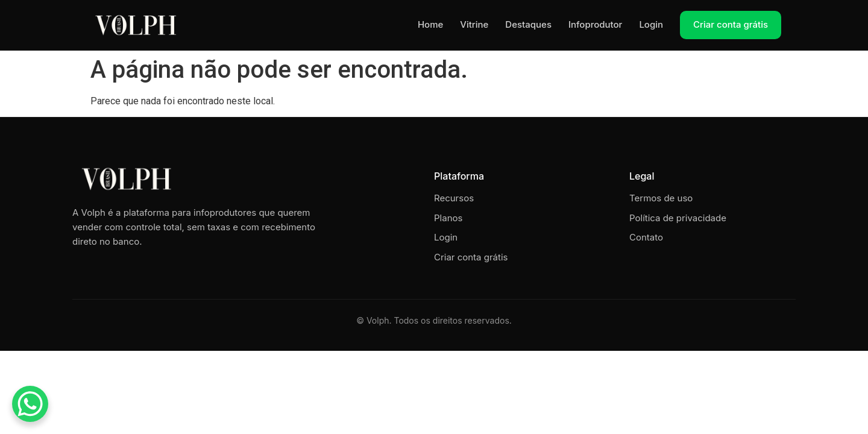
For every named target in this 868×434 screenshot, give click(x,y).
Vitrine (474, 24)
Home (430, 24)
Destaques (528, 24)
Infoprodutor (595, 24)
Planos (448, 218)
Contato (646, 237)
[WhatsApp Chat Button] (30, 404)
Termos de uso (661, 198)
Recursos (454, 198)
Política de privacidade (678, 218)
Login (651, 24)
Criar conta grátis (731, 24)
